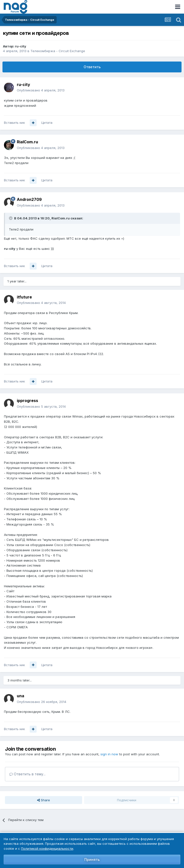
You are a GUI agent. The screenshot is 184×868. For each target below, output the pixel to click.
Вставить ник (14, 123)
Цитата (47, 123)
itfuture (24, 297)
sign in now (109, 754)
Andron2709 (29, 199)
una (21, 696)
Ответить (92, 67)
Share (44, 800)
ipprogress (27, 401)
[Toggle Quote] (11, 218)
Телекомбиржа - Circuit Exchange (58, 51)
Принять (92, 859)
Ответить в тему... (27, 774)
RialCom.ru (27, 142)
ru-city (21, 46)
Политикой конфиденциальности (47, 848)
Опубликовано (41, 90)
